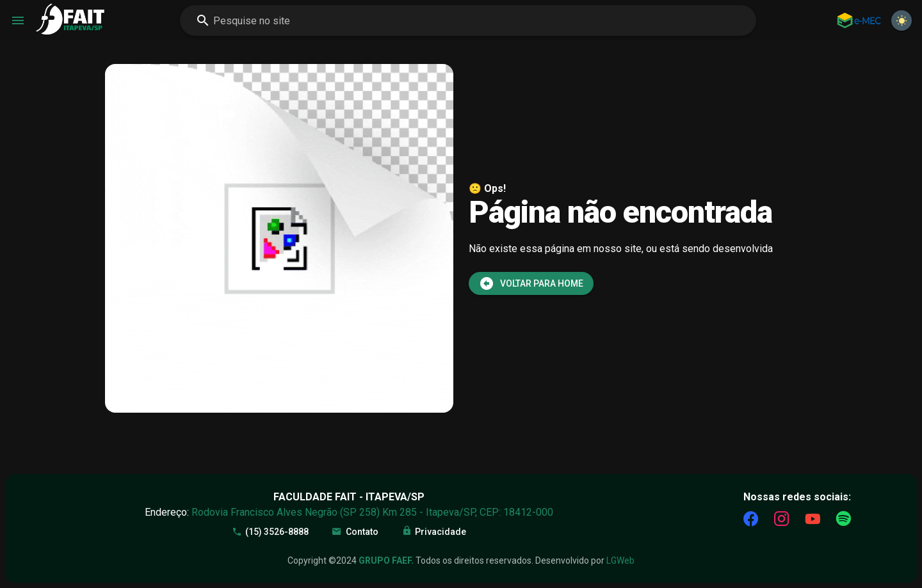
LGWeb (620, 560)
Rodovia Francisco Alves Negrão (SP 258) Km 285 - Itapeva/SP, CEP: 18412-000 (372, 512)
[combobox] (468, 20)
